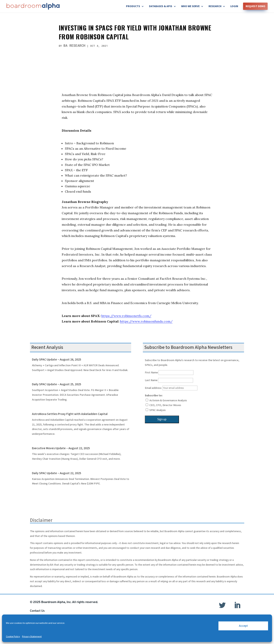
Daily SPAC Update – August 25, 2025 (57, 384)
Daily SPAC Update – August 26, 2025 (57, 360)
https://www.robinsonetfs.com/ (126, 316)
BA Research (74, 45)
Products (133, 7)
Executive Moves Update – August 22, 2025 (61, 448)
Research (215, 7)
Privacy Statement (32, 637)
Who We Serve (190, 7)
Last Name (151, 380)
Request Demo (255, 7)
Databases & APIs (161, 7)
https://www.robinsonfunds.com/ (146, 321)
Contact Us (37, 611)
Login (234, 7)
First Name (151, 373)
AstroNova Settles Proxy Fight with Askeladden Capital (70, 414)
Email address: (171, 388)
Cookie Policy (13, 637)
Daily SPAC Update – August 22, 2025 (57, 473)
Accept (243, 626)
